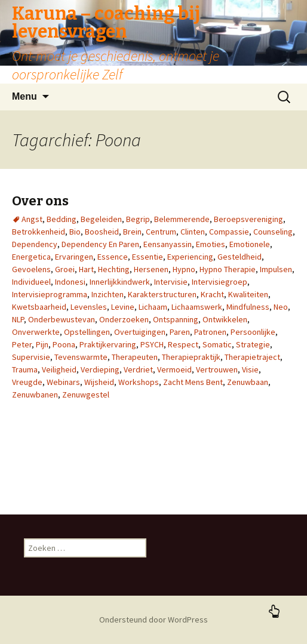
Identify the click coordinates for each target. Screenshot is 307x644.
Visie (250, 369)
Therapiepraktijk (191, 357)
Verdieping (100, 369)
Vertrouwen (217, 369)
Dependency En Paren (100, 244)
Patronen (210, 332)
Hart (86, 269)
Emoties (211, 244)
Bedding (62, 219)
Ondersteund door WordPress (153, 620)
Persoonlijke (253, 332)
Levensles (89, 307)
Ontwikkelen (225, 319)
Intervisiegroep (219, 282)
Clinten (193, 232)
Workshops (139, 382)
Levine (123, 307)
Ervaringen (74, 257)
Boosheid (102, 232)
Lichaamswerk (197, 307)
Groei (65, 269)
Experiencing (190, 257)
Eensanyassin (168, 244)
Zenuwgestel (86, 395)
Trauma (25, 369)
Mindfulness (248, 307)
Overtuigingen (140, 332)
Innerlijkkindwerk (120, 282)
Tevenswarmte (81, 357)
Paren (180, 332)
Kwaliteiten (248, 294)
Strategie (253, 344)
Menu (24, 96)
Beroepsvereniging (248, 219)
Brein (132, 232)
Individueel (31, 282)
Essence (113, 257)
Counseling (273, 232)
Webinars (63, 382)
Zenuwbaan (248, 382)
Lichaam (153, 307)
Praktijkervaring (108, 344)
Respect (183, 344)
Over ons (40, 201)
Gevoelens (31, 269)
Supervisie (31, 357)
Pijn (42, 344)
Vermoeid (174, 369)
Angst (32, 219)
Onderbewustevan (62, 319)
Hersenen (151, 269)
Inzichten (108, 294)
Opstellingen (87, 332)
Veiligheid (59, 369)
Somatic (217, 344)
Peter (22, 344)
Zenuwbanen (35, 395)
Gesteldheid (240, 257)
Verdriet (138, 369)
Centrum (161, 232)
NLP (18, 319)
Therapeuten (135, 357)
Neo (281, 307)
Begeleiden (101, 219)
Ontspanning (176, 319)
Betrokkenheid (39, 232)
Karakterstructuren (162, 294)
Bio (75, 232)
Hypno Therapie (228, 269)
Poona (64, 344)
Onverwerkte (36, 332)
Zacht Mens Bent (193, 382)
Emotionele (250, 244)
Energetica (31, 257)
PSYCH (152, 344)
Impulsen (276, 269)
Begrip (138, 219)
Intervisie (171, 282)
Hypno (184, 269)
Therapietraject (252, 357)
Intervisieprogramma (50, 294)
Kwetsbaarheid (39, 307)
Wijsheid (99, 382)
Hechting (114, 269)
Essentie (148, 257)
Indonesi (70, 282)
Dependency (35, 244)
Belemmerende (182, 219)
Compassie (229, 232)
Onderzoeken (124, 319)
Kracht (212, 294)
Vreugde (27, 382)
